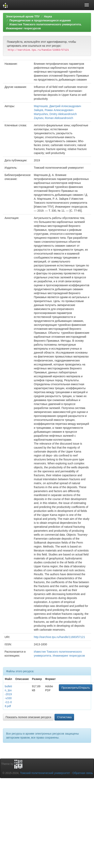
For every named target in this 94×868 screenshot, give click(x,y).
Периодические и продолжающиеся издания (40, 20)
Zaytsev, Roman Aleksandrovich (53, 118)
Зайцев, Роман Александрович (54, 110)
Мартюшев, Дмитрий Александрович (57, 106)
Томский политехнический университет (45, 773)
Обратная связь (83, 773)
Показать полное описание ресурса (28, 717)
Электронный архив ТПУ (23, 16)
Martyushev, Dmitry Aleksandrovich (55, 114)
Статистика (64, 717)
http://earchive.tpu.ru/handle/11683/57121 (59, 637)
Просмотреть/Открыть (76, 688)
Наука (48, 16)
